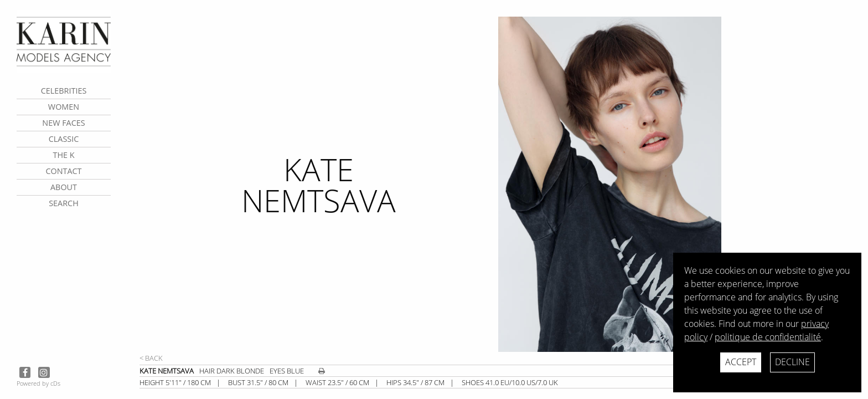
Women (64, 107)
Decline (792, 362)
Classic (64, 139)
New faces (63, 123)
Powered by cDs (38, 383)
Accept (741, 362)
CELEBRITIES (64, 91)
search (64, 203)
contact (63, 171)
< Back (151, 358)
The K (63, 155)
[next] (677, 184)
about (64, 187)
